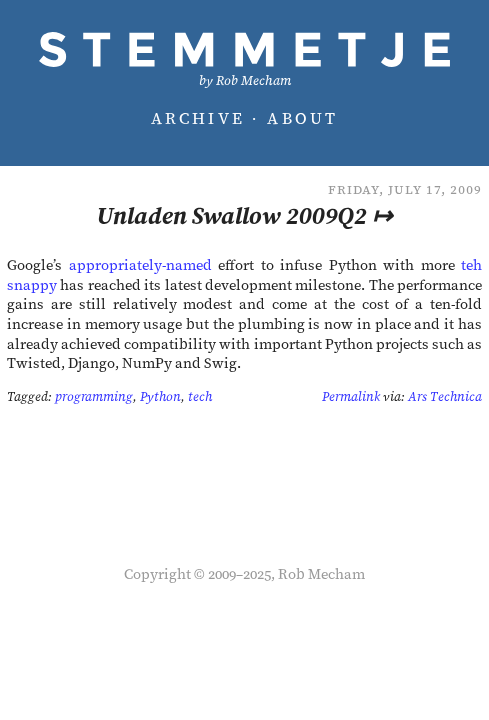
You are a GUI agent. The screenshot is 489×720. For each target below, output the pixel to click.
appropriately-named (140, 265)
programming (94, 396)
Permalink (351, 396)
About (302, 118)
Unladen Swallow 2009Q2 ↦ (244, 215)
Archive (198, 118)
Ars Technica (445, 396)
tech (200, 396)
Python (160, 396)
